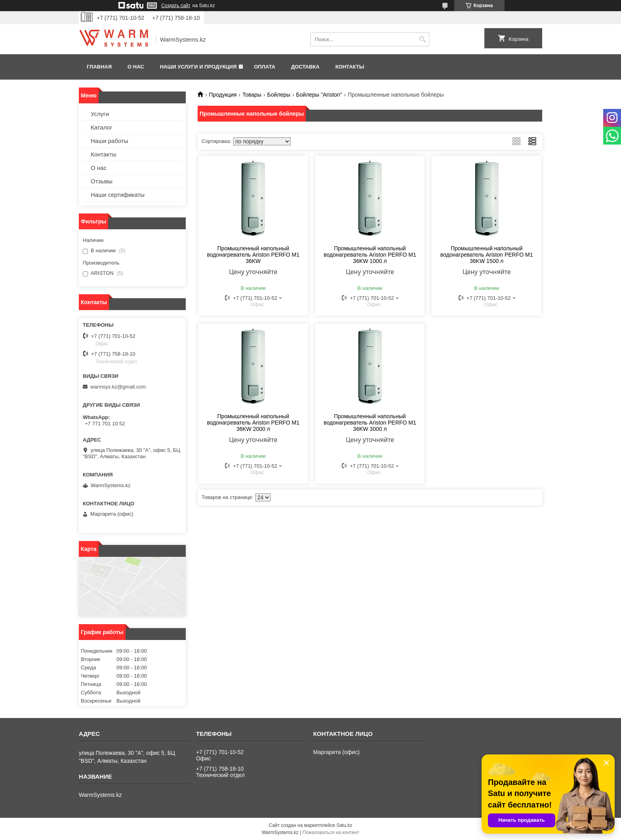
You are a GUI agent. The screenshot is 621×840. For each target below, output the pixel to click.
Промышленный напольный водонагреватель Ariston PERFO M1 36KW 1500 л (487, 255)
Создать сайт (176, 6)
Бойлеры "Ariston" (319, 95)
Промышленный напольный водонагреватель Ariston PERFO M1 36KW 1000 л (370, 255)
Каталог (102, 127)
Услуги (100, 114)
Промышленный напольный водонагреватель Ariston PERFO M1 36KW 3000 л (370, 423)
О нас (136, 67)
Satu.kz (344, 825)
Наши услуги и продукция (198, 67)
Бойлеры (279, 95)
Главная (99, 67)
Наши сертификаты (118, 195)
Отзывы (102, 181)
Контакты (350, 67)
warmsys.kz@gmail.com (118, 387)
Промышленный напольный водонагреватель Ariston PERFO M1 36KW (253, 255)
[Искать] (422, 39)
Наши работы (110, 141)
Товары (252, 95)
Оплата (265, 67)
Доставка (305, 67)
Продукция (223, 95)
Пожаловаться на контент (331, 832)
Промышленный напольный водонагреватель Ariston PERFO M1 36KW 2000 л (253, 423)
